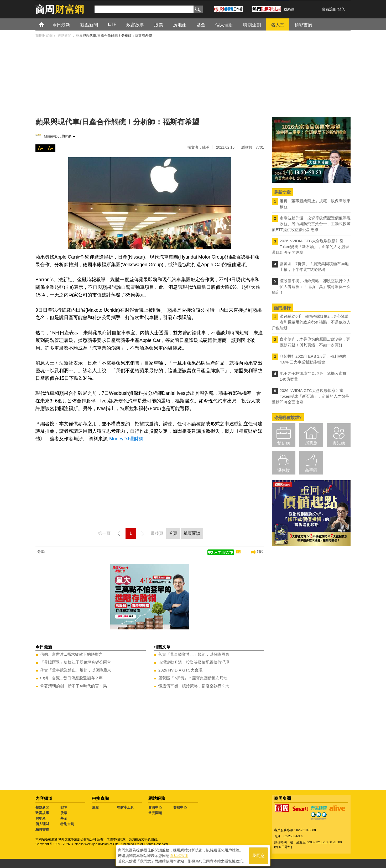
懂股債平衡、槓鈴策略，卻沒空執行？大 (194, 686)
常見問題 (155, 813)
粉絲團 (289, 9)
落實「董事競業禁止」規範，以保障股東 (76, 670)
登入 (341, 9)
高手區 (311, 470)
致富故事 (42, 813)
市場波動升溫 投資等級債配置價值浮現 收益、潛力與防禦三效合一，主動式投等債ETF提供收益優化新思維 (311, 224)
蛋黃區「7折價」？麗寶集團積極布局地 (193, 678)
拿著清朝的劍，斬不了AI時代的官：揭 (74, 686)
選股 (95, 807)
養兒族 (339, 443)
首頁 (46, 24)
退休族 (284, 470)
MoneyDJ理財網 (126, 439)
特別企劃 (67, 824)
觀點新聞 (42, 807)
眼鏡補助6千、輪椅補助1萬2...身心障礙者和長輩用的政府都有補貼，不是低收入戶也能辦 (311, 322)
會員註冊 (329, 9)
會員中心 (155, 807)
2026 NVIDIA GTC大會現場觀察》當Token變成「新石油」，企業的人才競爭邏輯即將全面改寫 (311, 247)
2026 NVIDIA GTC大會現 (180, 670)
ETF (64, 807)
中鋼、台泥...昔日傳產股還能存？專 (71, 678)
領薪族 (284, 443)
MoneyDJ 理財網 (58, 136)
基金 (64, 818)
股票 (64, 813)
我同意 (258, 855)
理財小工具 (125, 807)
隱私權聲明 (179, 855)
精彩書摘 (42, 829)
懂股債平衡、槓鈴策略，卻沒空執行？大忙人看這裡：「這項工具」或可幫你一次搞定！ (311, 287)
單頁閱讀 (192, 533)
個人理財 (42, 824)
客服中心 (180, 807)
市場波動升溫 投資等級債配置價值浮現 (194, 662)
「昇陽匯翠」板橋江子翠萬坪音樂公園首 (76, 662)
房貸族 (311, 443)
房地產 (41, 818)
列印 (260, 552)
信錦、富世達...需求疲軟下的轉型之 (71, 654)
